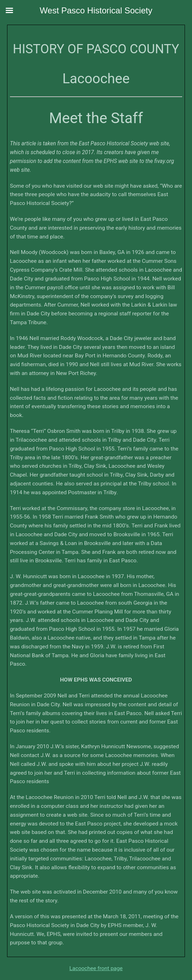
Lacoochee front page (96, 968)
